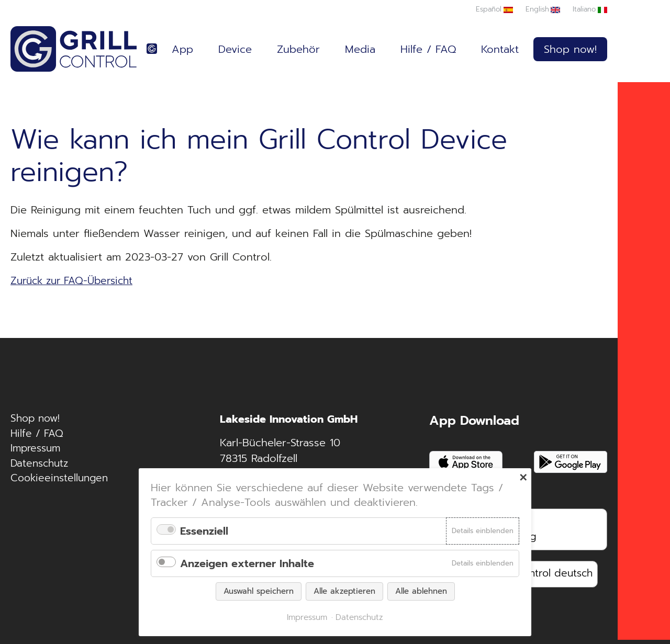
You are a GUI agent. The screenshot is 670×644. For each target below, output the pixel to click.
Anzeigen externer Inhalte (247, 563)
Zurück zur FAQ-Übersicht (76, 282)
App (182, 50)
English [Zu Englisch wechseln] (535, 9)
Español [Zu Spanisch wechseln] (486, 9)
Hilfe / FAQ (428, 50)
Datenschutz (41, 468)
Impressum (37, 452)
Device (235, 50)
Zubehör (298, 50)
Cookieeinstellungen (62, 483)
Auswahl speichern (259, 591)
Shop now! (570, 50)
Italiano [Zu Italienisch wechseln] (583, 9)
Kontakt (500, 50)
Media (360, 50)
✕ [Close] (523, 478)
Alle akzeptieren (344, 591)
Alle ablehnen (421, 591)
